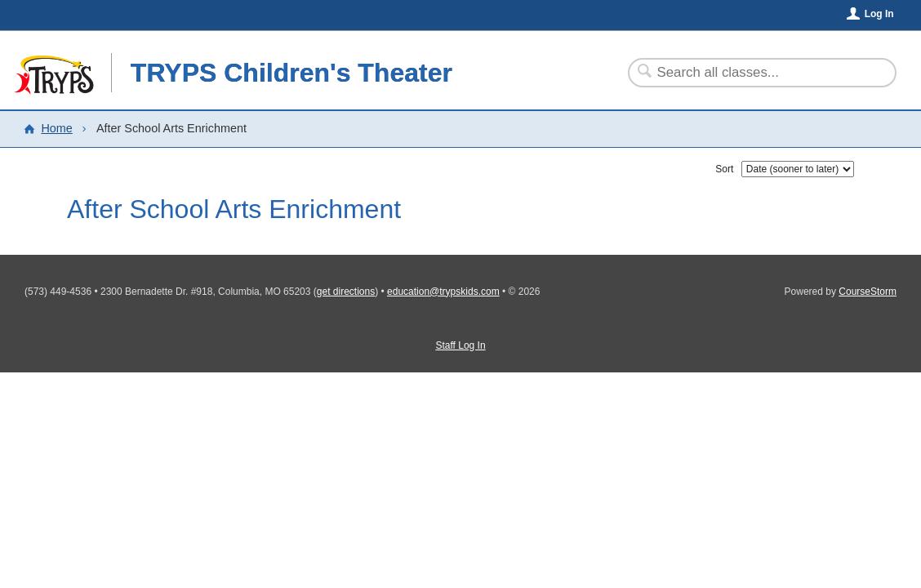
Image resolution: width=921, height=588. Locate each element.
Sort (724, 169)
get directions (346, 292)
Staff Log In (460, 345)
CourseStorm (868, 292)
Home (56, 128)
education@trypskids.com (443, 292)
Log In (879, 14)
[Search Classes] (752, 73)
